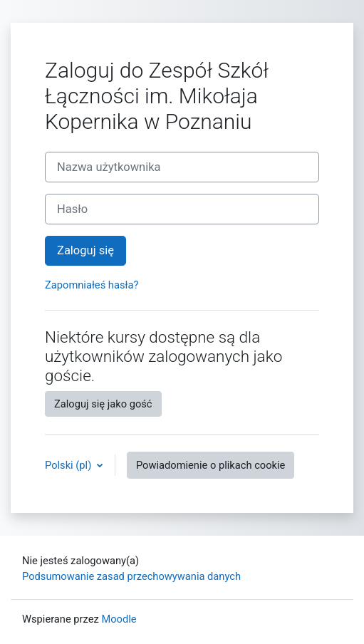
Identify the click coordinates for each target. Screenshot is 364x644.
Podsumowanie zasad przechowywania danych (131, 576)
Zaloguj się (85, 250)
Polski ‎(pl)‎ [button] (69, 465)
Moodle (119, 619)
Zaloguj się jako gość (103, 404)
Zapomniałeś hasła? (92, 285)
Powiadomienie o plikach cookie (210, 465)
